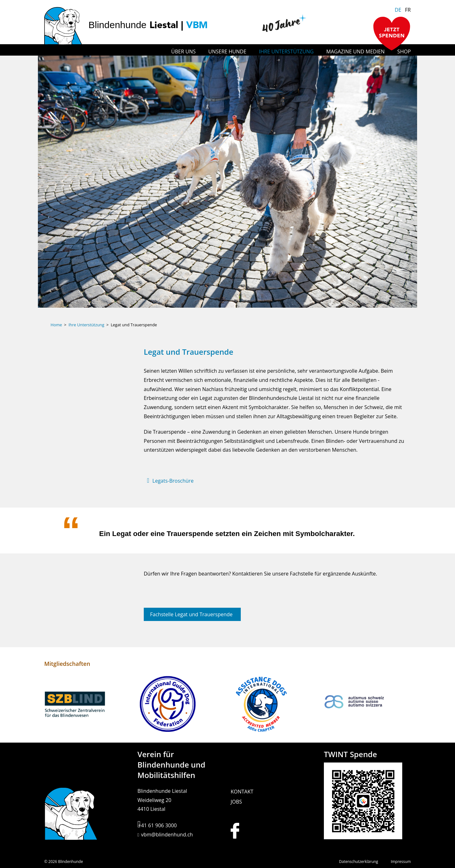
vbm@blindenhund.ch (167, 835)
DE (398, 10)
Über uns (183, 51)
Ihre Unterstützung (286, 51)
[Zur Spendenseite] (392, 34)
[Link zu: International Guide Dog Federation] (181, 705)
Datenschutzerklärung (359, 862)
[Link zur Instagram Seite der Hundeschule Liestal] (262, 831)
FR (408, 10)
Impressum (401, 862)
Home (56, 325)
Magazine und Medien (356, 51)
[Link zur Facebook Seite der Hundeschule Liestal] (241, 831)
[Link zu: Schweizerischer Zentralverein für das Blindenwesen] (88, 705)
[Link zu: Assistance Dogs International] (274, 705)
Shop (404, 51)
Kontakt (242, 792)
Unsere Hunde (227, 51)
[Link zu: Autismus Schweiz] (367, 705)
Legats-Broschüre (173, 481)
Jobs (236, 802)
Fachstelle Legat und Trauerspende (191, 614)
